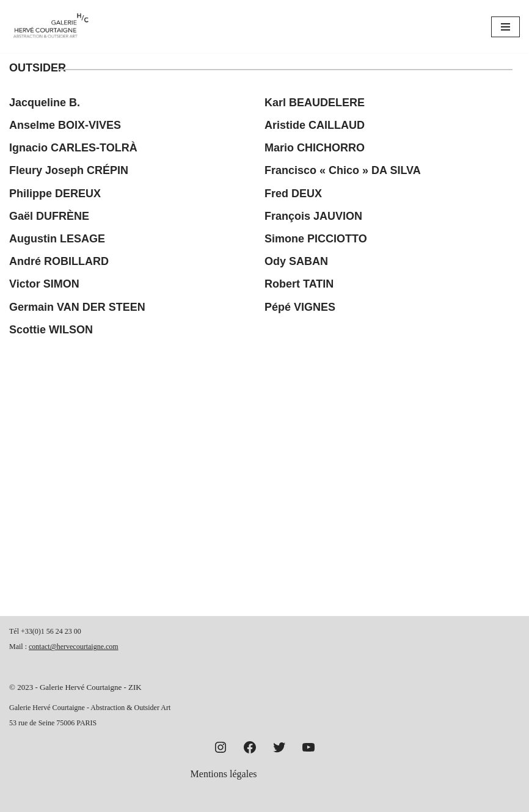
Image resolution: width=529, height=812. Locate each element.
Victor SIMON (44, 284)
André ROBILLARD (59, 261)
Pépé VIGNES (300, 307)
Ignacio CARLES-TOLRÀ (73, 148)
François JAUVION (313, 216)
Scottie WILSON (51, 330)
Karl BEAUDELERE (315, 103)
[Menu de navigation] (505, 27)
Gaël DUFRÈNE (49, 216)
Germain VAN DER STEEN (77, 307)
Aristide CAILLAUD (315, 125)
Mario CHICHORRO (315, 148)
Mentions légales (224, 774)
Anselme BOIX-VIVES (65, 125)
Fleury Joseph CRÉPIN (69, 170)
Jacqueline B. (45, 103)
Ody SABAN (296, 261)
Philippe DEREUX (55, 194)
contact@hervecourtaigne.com (74, 647)
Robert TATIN (299, 284)
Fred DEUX (293, 194)
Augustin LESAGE (57, 239)
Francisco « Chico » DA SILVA (343, 170)
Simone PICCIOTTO (316, 239)
